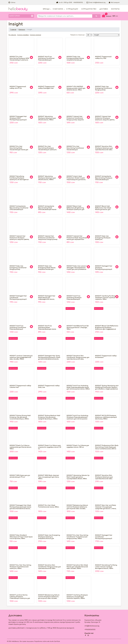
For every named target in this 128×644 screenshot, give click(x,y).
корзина (109, 16)
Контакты (115, 9)
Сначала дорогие (35, 35)
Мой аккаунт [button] (114, 2)
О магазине (58, 9)
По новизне (12, 35)
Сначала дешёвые (23, 35)
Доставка (104, 9)
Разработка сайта (40, 641)
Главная (13, 30)
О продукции (72, 9)
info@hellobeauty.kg (99, 2)
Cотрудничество (89, 9)
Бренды (46, 9)
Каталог (22, 30)
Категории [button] (21, 16)
